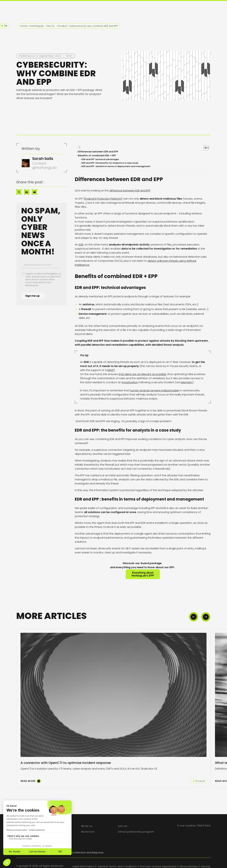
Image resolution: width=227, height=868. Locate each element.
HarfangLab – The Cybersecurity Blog (43, 26)
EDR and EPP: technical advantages (100, 159)
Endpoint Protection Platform (103, 199)
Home (24, 26)
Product (63, 26)
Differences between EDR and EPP (98, 152)
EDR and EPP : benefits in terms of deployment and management (116, 166)
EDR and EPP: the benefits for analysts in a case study (110, 163)
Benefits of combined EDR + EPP (98, 156)
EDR (81, 245)
